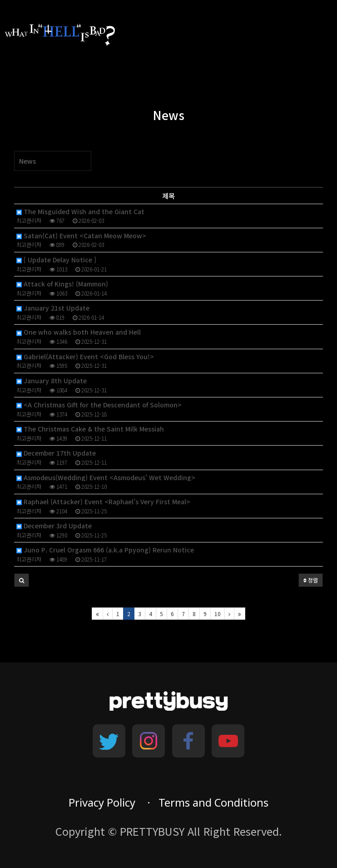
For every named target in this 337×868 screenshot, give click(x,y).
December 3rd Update (54, 526)
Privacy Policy (102, 803)
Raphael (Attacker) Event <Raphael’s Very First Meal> (103, 502)
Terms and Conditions (213, 803)
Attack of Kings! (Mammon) (62, 284)
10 (218, 614)
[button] (22, 580)
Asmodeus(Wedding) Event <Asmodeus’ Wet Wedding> (106, 478)
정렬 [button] (311, 580)
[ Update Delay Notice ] (56, 260)
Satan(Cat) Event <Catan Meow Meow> (81, 236)
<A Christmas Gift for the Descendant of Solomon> (99, 405)
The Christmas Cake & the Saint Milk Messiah (90, 429)
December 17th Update (56, 453)
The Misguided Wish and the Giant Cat (80, 212)
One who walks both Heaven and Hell (79, 332)
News (27, 161)
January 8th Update (52, 381)
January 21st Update (53, 308)
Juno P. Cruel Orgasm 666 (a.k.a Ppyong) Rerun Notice (105, 550)
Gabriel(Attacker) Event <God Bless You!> (85, 357)
